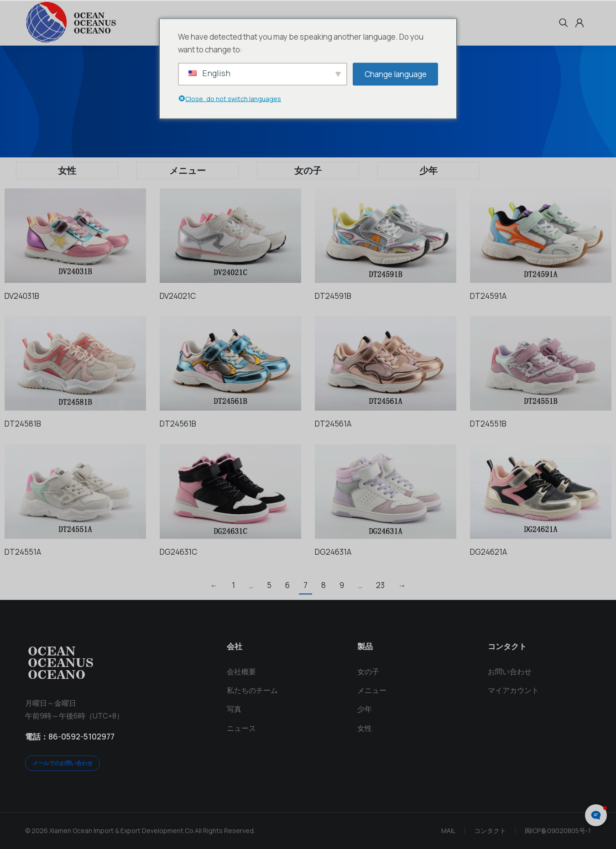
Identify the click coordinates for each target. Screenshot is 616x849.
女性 (67, 170)
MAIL (448, 831)
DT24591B (333, 296)
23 (380, 585)
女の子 (308, 170)
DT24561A (333, 424)
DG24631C (178, 552)
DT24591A (488, 296)
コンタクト (490, 831)
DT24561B (178, 424)
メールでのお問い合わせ (63, 763)
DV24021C (178, 296)
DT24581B (23, 424)
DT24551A (23, 552)
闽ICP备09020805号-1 (558, 831)
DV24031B (22, 296)
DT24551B (488, 424)
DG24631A (333, 552)
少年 (428, 170)
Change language (396, 74)
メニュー (188, 170)
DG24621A (488, 552)
